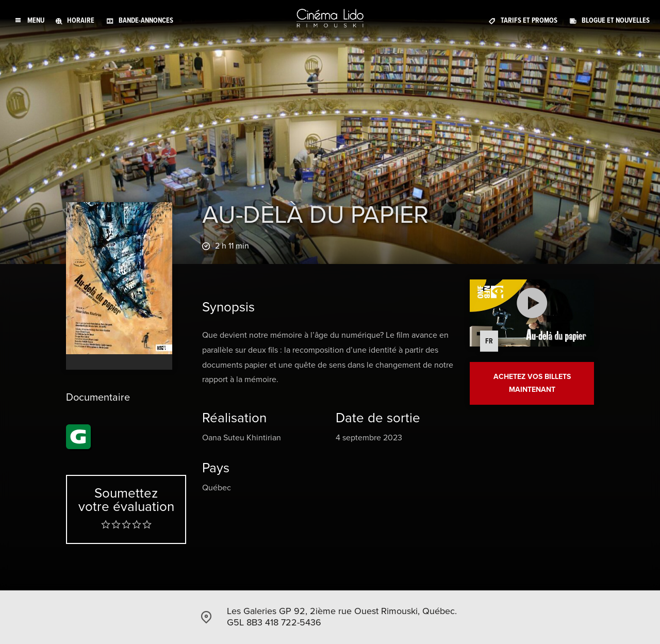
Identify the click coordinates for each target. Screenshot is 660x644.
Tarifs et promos (529, 20)
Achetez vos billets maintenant (532, 383)
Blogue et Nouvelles (616, 20)
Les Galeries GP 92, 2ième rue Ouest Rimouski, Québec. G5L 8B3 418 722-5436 (342, 617)
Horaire (81, 20)
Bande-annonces (146, 20)
